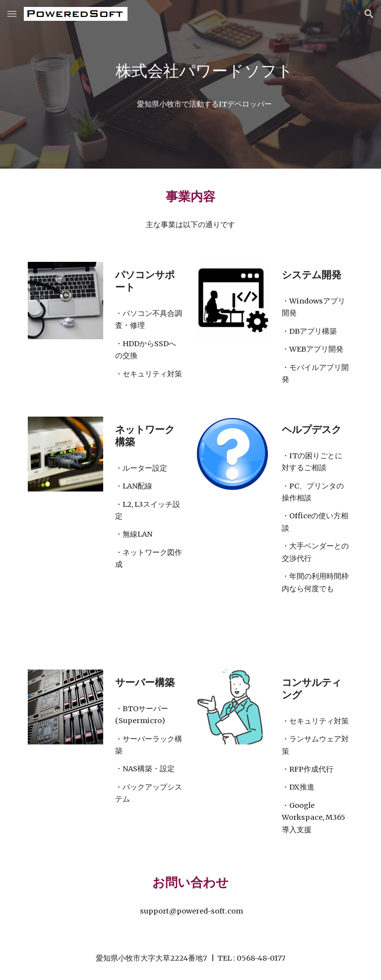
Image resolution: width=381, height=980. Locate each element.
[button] (12, 14)
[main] (204, 71)
